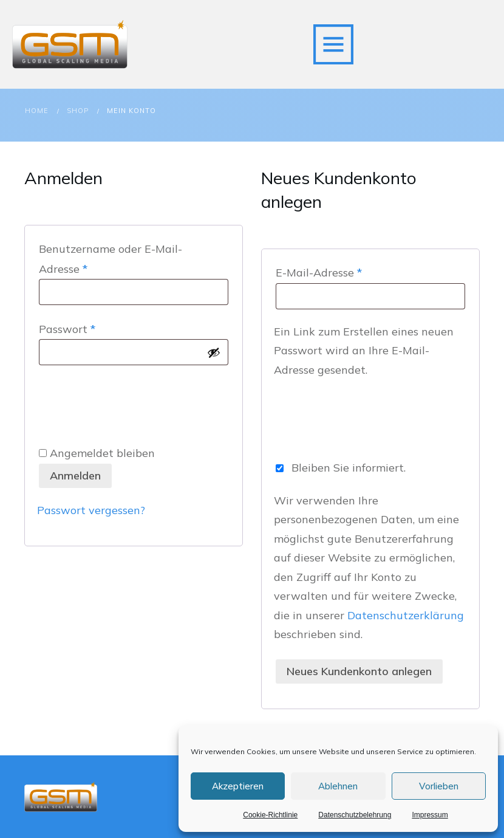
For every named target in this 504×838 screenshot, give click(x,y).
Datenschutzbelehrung (355, 815)
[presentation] (129, 402)
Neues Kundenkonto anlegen (359, 671)
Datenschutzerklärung (406, 615)
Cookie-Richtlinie (270, 815)
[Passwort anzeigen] (214, 352)
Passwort (97, 328)
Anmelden (75, 476)
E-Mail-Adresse (349, 271)
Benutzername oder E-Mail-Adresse (111, 259)
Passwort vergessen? (91, 510)
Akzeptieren (238, 786)
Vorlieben (439, 786)
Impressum (430, 815)
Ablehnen (338, 786)
